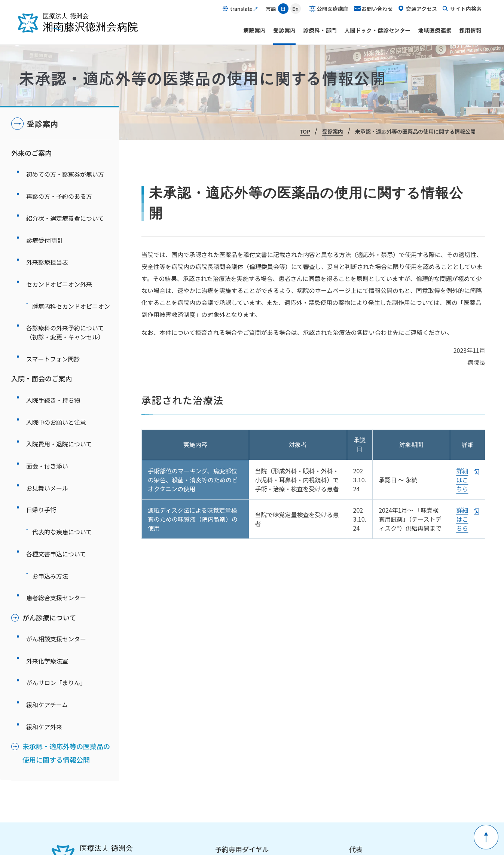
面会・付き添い (47, 397)
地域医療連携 (435, 30)
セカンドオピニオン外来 (59, 254)
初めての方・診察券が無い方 (65, 171)
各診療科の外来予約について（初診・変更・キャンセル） (65, 291)
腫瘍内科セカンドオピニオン (71, 270)
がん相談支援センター (56, 531)
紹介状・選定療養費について (65, 204)
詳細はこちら (462, 480)
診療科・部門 (320, 30)
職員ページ (234, 814)
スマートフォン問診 (53, 312)
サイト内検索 (466, 9)
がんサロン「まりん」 (56, 564)
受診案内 (284, 30)
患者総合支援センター (56, 496)
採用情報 (470, 30)
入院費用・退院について (59, 381)
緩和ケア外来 (44, 597)
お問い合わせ (377, 9)
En (295, 9)
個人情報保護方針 (241, 767)
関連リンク (312, 767)
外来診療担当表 (47, 237)
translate (241, 9)
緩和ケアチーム (47, 581)
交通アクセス (421, 9)
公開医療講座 (333, 9)
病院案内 (254, 30)
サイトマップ (315, 778)
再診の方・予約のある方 (59, 188)
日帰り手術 (41, 430)
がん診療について (49, 513)
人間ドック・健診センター (377, 30)
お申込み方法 (50, 479)
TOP (305, 131)
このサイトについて (244, 778)
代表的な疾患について (62, 446)
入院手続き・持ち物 (53, 348)
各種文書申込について (56, 463)
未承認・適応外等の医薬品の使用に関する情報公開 (66, 621)
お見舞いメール (47, 413)
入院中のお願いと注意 (56, 364)
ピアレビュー (370, 814)
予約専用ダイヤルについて (245, 749)
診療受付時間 (44, 221)
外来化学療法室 (47, 548)
